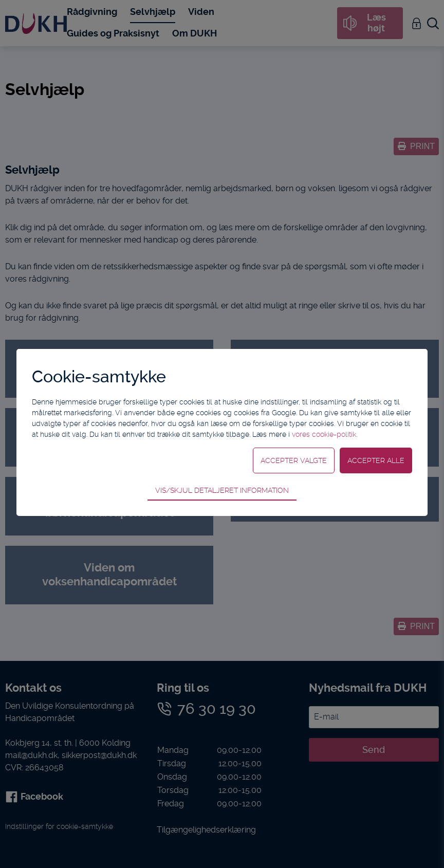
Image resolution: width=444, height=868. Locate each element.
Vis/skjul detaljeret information (222, 490)
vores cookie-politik (324, 434)
